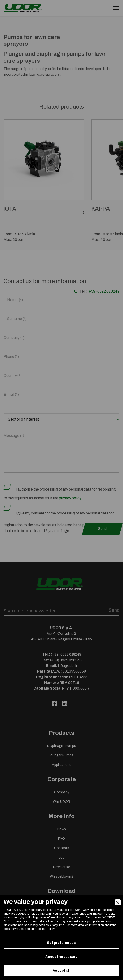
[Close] (118, 902)
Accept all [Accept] (61, 971)
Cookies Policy (45, 929)
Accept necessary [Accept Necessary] (61, 957)
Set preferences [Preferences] (61, 943)
